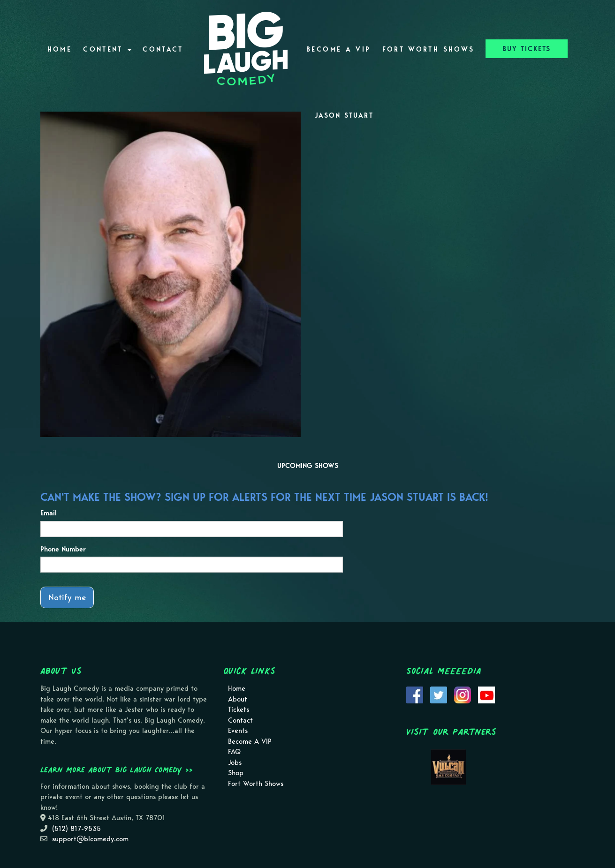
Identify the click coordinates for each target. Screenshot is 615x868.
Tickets (239, 709)
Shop (236, 773)
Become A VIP (338, 49)
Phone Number (63, 549)
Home (60, 49)
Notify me (67, 597)
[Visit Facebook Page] (415, 694)
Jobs (235, 762)
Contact (163, 49)
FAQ (234, 752)
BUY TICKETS (527, 49)
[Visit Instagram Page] (463, 694)
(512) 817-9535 (76, 829)
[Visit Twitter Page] (439, 694)
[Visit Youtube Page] (486, 694)
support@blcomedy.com (90, 839)
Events (238, 731)
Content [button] (107, 49)
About (238, 699)
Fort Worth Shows (429, 49)
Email (49, 513)
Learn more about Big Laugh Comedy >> (117, 770)
